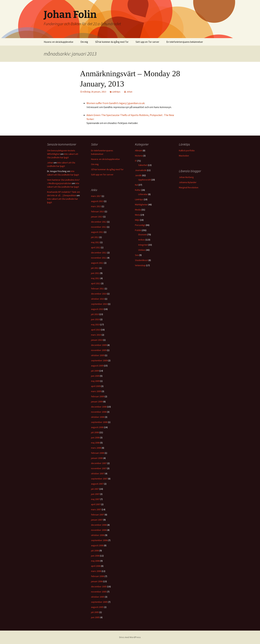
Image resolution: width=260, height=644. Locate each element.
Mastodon (184, 156)
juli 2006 (95, 551)
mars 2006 (96, 571)
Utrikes (142, 250)
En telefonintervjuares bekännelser (185, 42)
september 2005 (99, 602)
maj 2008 (95, 443)
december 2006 (99, 525)
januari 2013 (97, 217)
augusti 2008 (97, 427)
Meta (137, 215)
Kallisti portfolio (187, 150)
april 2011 (96, 283)
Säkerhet (143, 165)
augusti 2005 (97, 607)
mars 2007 (96, 509)
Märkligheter (141, 205)
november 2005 (99, 592)
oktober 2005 (98, 597)
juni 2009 (95, 376)
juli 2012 (95, 237)
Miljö (137, 220)
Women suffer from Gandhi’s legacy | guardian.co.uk (115, 103)
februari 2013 (98, 211)
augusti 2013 (97, 201)
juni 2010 (95, 319)
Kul (136, 185)
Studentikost (141, 260)
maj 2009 (95, 381)
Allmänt (139, 150)
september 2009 (99, 360)
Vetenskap (140, 265)
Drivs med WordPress (130, 637)
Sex (137, 255)
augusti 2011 (97, 263)
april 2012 (96, 247)
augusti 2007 (97, 484)
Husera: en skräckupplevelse (59, 42)
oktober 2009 (98, 355)
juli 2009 (95, 371)
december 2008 (99, 407)
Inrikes (142, 240)
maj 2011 (95, 278)
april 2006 (96, 566)
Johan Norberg (186, 177)
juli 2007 (95, 489)
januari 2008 (97, 458)
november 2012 (99, 227)
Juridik (138, 175)
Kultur (138, 190)
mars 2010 (96, 335)
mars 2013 (96, 206)
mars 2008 (96, 448)
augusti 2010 (97, 309)
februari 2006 (98, 576)
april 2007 (96, 504)
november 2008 (99, 412)
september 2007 (99, 479)
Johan (129, 92)
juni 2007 (95, 494)
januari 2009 (97, 402)
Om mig (84, 42)
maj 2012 (95, 242)
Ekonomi (143, 234)
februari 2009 (98, 396)
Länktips (116, 92)
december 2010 (99, 294)
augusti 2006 (97, 545)
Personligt (140, 225)
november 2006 (99, 530)
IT (136, 161)
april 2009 (96, 386)
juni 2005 (95, 617)
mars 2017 (96, 196)
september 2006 (99, 540)
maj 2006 (95, 561)
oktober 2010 (98, 299)
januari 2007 (97, 520)
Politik (138, 230)
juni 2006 (95, 556)
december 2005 (99, 586)
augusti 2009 (97, 366)
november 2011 (99, 258)
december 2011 (99, 253)
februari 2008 (98, 453)
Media (138, 210)
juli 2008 (95, 432)
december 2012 (99, 222)
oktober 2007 (98, 473)
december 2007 (99, 463)
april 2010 (96, 330)
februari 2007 (98, 515)
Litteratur (143, 194)
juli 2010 (95, 314)
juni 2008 (95, 438)
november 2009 (99, 350)
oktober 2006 (98, 535)
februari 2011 (98, 289)
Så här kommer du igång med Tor (112, 42)
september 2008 (99, 422)
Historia (139, 156)
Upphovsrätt (145, 180)
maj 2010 (95, 324)
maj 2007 (95, 499)
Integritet (143, 245)
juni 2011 (95, 273)
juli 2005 (95, 612)
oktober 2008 (98, 417)
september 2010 (99, 304)
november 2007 (99, 468)
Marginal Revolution (189, 187)
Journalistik (141, 170)
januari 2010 (97, 340)
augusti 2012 (97, 232)
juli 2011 (95, 268)
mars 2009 (96, 391)
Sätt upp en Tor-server (147, 42)
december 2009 (99, 345)
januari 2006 (97, 581)
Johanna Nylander (188, 182)
